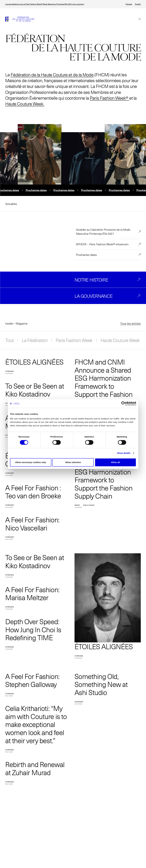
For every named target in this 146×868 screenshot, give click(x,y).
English (138, 4)
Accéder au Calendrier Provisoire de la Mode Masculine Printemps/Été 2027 (103, 232)
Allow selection (73, 462)
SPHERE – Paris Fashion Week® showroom (102, 244)
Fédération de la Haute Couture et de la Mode (52, 75)
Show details (124, 453)
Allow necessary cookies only (31, 462)
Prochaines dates (86, 255)
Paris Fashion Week (74, 340)
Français (129, 4)
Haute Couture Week (120, 340)
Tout (9, 340)
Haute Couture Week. (25, 104)
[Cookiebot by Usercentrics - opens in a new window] (123, 403)
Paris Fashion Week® (109, 98)
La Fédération (35, 340)
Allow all (115, 462)
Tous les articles (130, 323)
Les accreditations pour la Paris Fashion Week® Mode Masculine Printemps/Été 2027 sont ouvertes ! (45, 4)
